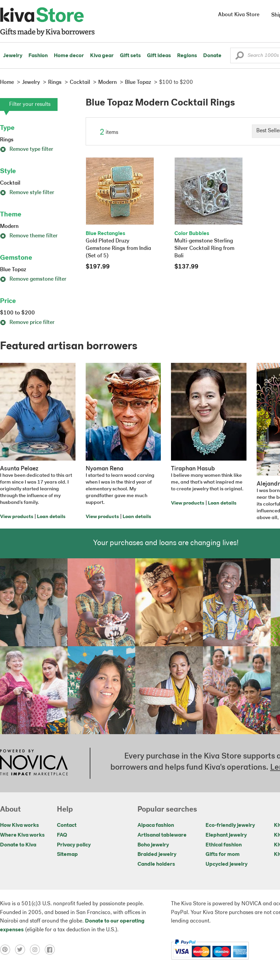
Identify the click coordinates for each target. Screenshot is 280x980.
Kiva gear (102, 56)
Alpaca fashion (156, 825)
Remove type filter (27, 149)
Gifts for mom (223, 855)
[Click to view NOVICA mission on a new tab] (34, 763)
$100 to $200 (17, 313)
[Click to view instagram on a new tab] (37, 950)
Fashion (38, 56)
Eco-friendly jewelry (230, 825)
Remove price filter (27, 323)
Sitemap (67, 855)
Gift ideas (159, 56)
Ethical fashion (224, 845)
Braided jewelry (157, 855)
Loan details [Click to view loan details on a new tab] (51, 517)
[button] (240, 57)
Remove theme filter (29, 236)
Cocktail (10, 183)
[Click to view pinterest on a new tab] (7, 950)
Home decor (69, 56)
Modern (9, 227)
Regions (187, 56)
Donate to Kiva (18, 845)
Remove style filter (27, 193)
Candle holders (156, 864)
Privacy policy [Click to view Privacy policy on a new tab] (74, 845)
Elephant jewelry (226, 835)
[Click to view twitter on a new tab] (22, 950)
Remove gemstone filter (33, 279)
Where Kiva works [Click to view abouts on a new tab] (22, 835)
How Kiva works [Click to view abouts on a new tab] (19, 825)
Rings (7, 140)
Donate (212, 56)
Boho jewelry (153, 845)
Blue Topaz (13, 270)
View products (17, 517)
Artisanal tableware (162, 835)
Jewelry (13, 56)
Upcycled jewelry (227, 864)
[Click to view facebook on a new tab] (51, 950)
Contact (67, 825)
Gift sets (130, 56)
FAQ (62, 835)
